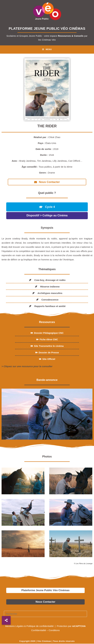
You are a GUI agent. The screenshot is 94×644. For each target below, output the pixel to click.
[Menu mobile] (47, 50)
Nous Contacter (45, 602)
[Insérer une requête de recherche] (45, 614)
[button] (6, 620)
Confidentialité (39, 630)
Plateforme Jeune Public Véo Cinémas (45, 590)
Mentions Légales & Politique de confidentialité (30, 626)
